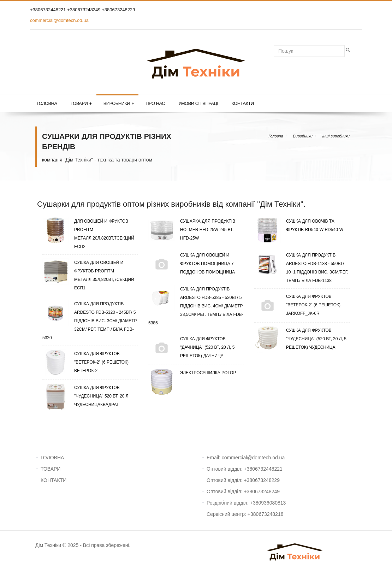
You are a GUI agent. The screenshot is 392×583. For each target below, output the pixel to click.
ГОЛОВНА (52, 458)
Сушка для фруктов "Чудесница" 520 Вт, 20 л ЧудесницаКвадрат (85, 396)
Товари (81, 104)
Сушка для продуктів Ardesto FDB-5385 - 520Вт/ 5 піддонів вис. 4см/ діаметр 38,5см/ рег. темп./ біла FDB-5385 (196, 305)
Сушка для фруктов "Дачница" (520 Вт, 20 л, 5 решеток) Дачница (191, 347)
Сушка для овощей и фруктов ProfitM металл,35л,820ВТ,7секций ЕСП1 (88, 274)
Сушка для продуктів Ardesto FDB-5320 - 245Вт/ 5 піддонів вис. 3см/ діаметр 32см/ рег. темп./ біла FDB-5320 (90, 320)
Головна (47, 103)
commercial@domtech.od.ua (59, 20)
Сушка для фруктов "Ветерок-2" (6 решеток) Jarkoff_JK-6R (297, 305)
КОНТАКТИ (54, 480)
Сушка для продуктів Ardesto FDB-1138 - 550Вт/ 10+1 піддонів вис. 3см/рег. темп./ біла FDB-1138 (301, 267)
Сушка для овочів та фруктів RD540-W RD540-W (299, 225)
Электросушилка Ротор (192, 373)
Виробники (119, 104)
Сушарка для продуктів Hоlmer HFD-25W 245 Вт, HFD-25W (192, 230)
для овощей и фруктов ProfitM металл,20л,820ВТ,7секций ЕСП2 (88, 233)
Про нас (155, 103)
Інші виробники (336, 136)
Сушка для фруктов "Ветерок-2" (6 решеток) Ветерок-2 (85, 362)
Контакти (242, 103)
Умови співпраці (198, 103)
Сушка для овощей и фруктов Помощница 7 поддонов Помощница (192, 264)
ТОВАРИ (51, 469)
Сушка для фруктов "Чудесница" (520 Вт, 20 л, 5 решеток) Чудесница (300, 339)
